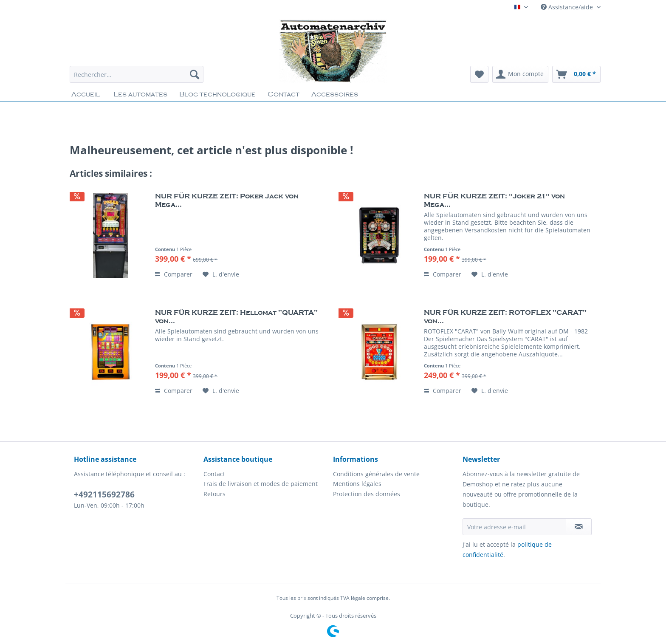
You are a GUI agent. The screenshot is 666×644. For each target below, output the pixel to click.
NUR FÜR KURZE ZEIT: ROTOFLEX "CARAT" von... (505, 317)
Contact (214, 474)
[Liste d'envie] (221, 274)
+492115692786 (104, 494)
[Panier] (576, 74)
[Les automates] (140, 94)
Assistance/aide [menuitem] (568, 7)
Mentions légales (357, 484)
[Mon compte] (520, 74)
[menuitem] (137, 78)
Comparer (174, 274)
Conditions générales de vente (376, 474)
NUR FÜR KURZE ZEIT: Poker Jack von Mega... (227, 201)
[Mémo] (479, 74)
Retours (214, 494)
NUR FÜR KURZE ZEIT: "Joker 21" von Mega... (494, 201)
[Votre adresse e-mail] (514, 527)
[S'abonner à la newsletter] (579, 527)
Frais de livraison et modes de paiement (261, 484)
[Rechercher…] (137, 74)
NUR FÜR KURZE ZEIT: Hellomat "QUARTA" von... (236, 317)
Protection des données (367, 494)
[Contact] (284, 94)
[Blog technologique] (217, 94)
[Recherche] (195, 74)
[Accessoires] (335, 94)
